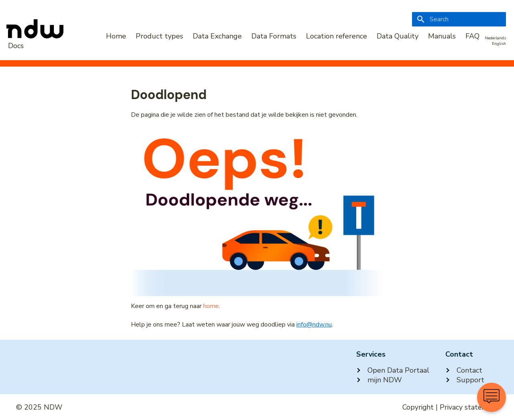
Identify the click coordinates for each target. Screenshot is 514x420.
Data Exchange (217, 36)
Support (465, 380)
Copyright (418, 407)
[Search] (459, 19)
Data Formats (274, 36)
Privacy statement (469, 407)
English (499, 44)
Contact (464, 370)
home (211, 306)
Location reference (337, 36)
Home (116, 36)
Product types (159, 36)
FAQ (472, 36)
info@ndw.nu (314, 325)
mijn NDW (379, 380)
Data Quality (398, 36)
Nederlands (495, 38)
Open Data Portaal (393, 370)
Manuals (442, 36)
